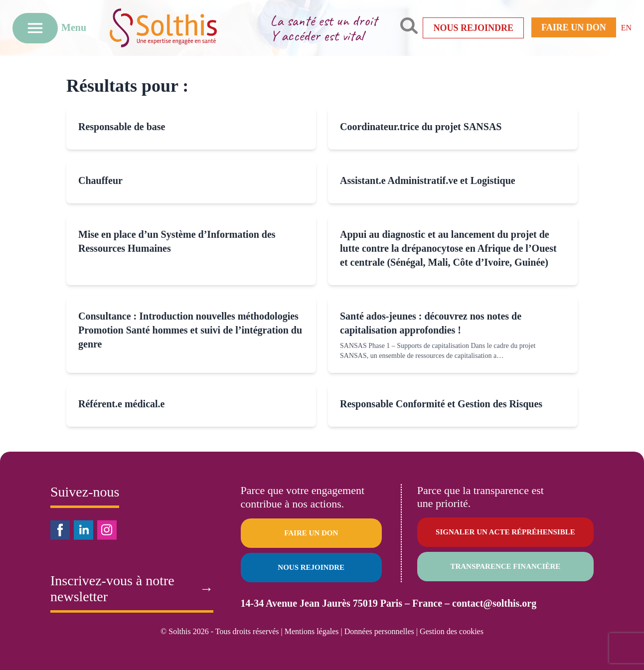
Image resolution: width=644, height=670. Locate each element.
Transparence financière (505, 566)
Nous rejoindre (473, 28)
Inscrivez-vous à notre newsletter (132, 588)
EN (626, 28)
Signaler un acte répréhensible (505, 532)
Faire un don (574, 27)
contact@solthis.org (494, 603)
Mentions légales (312, 631)
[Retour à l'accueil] (179, 28)
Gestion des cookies (452, 631)
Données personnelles (379, 631)
